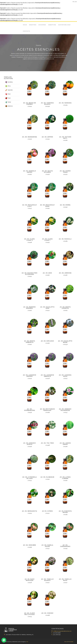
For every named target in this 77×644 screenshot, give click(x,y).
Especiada (10, 90)
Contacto (26, 31)
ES (76, 2)
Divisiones (42, 25)
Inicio (25, 25)
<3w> (27, 642)
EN (73, 2)
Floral (9, 94)
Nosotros (33, 25)
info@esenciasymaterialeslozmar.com (62, 631)
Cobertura (52, 25)
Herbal (9, 102)
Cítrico (9, 86)
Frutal (9, 98)
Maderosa (10, 106)
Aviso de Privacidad (69, 642)
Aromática (10, 82)
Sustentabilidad (64, 25)
